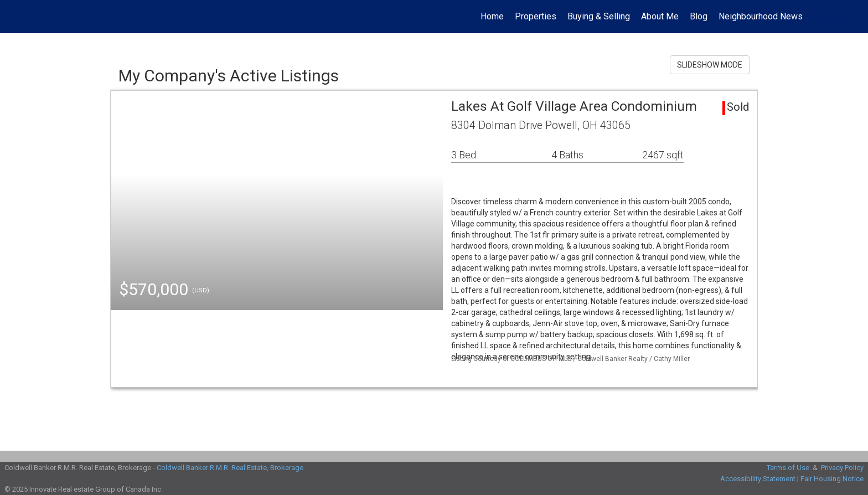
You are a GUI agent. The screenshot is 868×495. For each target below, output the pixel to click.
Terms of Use (788, 468)
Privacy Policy (842, 468)
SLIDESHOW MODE (710, 65)
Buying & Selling (599, 16)
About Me (660, 16)
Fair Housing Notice (832, 479)
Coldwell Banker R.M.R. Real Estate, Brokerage (230, 468)
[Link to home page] (14, 17)
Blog (699, 16)
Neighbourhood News (761, 16)
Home (492, 16)
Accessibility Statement (758, 479)
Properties (536, 16)
